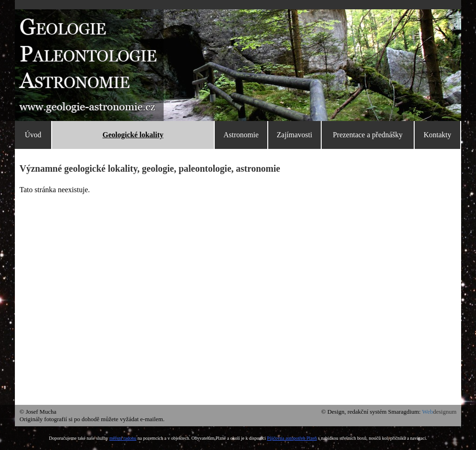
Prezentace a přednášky (368, 135)
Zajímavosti (294, 135)
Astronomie (241, 135)
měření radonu (123, 438)
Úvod (33, 135)
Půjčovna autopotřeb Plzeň (292, 438)
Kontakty (437, 135)
